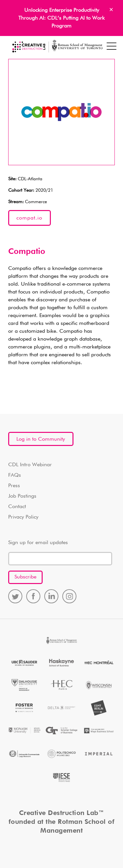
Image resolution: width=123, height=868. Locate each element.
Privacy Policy (23, 517)
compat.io (29, 218)
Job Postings (22, 496)
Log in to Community (41, 439)
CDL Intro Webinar (30, 465)
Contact (17, 507)
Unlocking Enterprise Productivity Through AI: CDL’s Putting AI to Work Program (61, 18)
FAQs (15, 475)
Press (14, 486)
